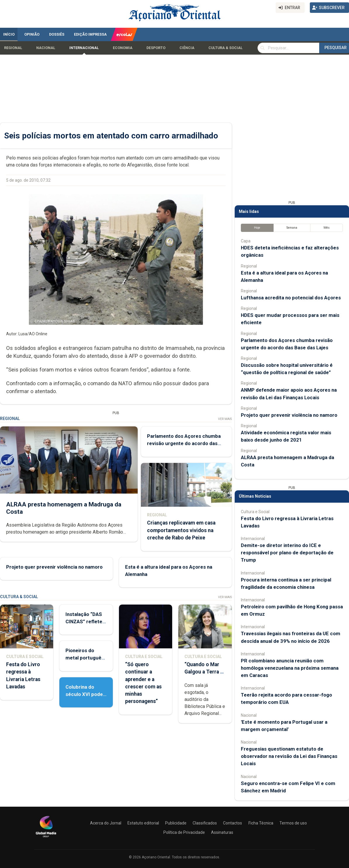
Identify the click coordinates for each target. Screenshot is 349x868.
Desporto (156, 48)
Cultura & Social (226, 48)
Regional (13, 48)
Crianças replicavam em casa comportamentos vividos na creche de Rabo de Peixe (181, 530)
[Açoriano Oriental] (46, 838)
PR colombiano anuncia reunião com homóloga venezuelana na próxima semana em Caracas (290, 668)
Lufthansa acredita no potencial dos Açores (291, 298)
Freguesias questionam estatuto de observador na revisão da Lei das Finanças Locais (289, 756)
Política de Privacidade (184, 832)
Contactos (233, 823)
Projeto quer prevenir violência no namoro (54, 567)
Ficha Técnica (261, 823)
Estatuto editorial (143, 823)
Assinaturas (222, 832)
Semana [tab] (292, 228)
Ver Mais (225, 419)
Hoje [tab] (257, 228)
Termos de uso (293, 823)
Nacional (46, 48)
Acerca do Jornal (106, 823)
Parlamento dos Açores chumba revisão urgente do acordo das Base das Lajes (184, 443)
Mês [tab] (327, 228)
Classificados (205, 823)
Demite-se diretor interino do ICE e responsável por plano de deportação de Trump (287, 553)
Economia (123, 48)
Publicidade (176, 823)
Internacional (84, 48)
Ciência (187, 48)
